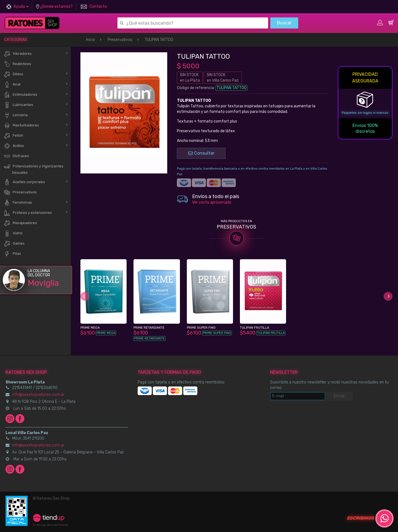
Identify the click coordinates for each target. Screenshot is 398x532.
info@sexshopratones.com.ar (38, 395)
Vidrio (13, 233)
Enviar (339, 396)
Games (14, 244)
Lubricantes (18, 105)
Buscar (284, 23)
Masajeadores (20, 223)
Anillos (14, 146)
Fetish (13, 136)
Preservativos (120, 40)
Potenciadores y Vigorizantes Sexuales (34, 169)
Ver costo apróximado (212, 202)
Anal (12, 85)
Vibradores (18, 54)
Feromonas (18, 203)
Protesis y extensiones (28, 213)
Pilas (12, 254)
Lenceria (16, 115)
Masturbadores (21, 125)
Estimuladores (20, 95)
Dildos (13, 74)
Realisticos (17, 64)
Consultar (201, 153)
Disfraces (16, 156)
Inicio (91, 40)
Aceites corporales (24, 182)
